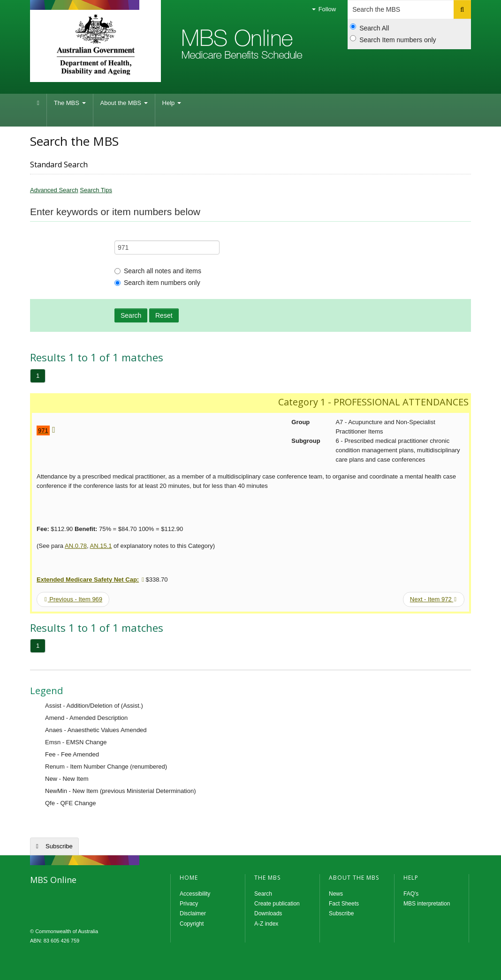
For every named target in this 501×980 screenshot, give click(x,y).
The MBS (70, 103)
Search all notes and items (158, 271)
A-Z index (266, 924)
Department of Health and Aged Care (95, 45)
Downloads (268, 913)
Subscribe (59, 846)
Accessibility (195, 894)
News (336, 894)
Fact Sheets (344, 904)
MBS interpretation (427, 904)
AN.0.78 (76, 546)
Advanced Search (54, 190)
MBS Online (89, 901)
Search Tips (96, 190)
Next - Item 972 (433, 599)
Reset (164, 315)
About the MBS (124, 103)
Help (172, 103)
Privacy (189, 904)
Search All (369, 28)
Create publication (277, 904)
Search (131, 315)
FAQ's (411, 894)
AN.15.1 (101, 546)
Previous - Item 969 (73, 599)
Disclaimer (193, 913)
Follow (324, 9)
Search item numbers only (157, 283)
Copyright (192, 924)
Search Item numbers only (393, 39)
